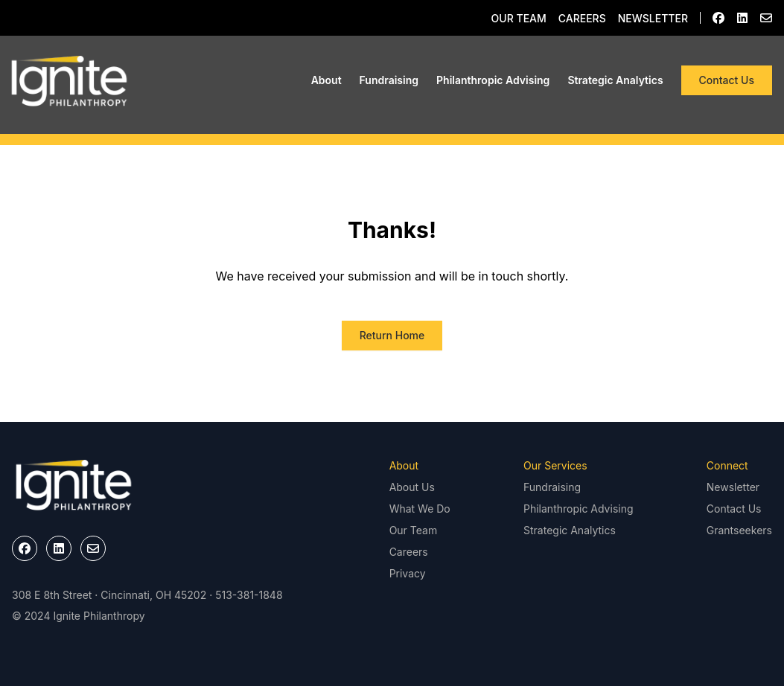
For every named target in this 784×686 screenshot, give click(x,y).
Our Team (519, 18)
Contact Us (727, 80)
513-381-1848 (249, 595)
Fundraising (389, 80)
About (326, 80)
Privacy (408, 573)
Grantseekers (739, 530)
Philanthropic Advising (493, 80)
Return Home (392, 335)
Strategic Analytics (615, 80)
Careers (582, 18)
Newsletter (653, 18)
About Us (412, 487)
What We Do (420, 509)
